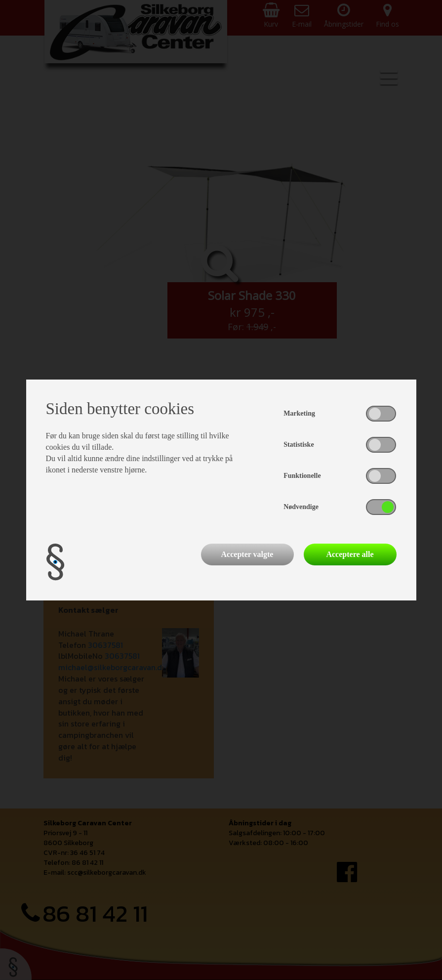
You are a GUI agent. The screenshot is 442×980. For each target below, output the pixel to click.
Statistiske (299, 445)
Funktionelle (302, 476)
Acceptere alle (350, 554)
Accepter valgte (247, 554)
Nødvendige (301, 507)
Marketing (299, 413)
